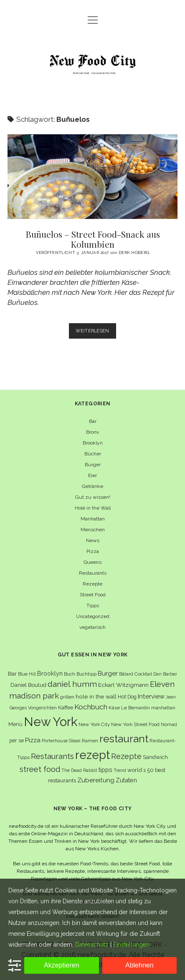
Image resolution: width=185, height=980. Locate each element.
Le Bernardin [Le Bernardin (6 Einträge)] (136, 708)
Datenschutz (92, 945)
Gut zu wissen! (93, 497)
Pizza (93, 551)
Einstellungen (131, 945)
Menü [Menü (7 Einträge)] (15, 724)
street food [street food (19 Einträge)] (40, 769)
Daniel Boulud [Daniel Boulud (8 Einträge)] (28, 685)
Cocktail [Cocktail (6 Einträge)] (143, 674)
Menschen (93, 530)
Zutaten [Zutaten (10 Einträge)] (126, 780)
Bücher (93, 454)
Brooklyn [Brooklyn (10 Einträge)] (50, 673)
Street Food (93, 595)
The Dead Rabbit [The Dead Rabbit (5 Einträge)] (79, 770)
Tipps (93, 606)
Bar (93, 421)
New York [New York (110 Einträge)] (51, 722)
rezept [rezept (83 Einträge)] (92, 755)
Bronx (92, 432)
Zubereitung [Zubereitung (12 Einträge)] (96, 780)
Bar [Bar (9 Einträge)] (12, 673)
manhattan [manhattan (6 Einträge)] (163, 708)
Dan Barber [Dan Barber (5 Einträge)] (165, 674)
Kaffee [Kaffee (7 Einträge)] (66, 707)
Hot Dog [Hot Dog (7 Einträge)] (127, 697)
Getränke (92, 486)
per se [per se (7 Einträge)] (16, 740)
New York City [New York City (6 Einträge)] (94, 724)
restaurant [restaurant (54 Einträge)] (124, 739)
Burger (93, 465)
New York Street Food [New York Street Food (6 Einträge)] (135, 724)
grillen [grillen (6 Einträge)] (67, 697)
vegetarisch (92, 627)
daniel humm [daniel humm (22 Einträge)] (72, 684)
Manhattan (93, 519)
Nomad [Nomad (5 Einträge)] (169, 724)
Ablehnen (139, 965)
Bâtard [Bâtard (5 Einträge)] (126, 674)
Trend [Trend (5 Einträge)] (120, 770)
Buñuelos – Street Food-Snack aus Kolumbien (92, 177)
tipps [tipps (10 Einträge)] (105, 770)
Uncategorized (93, 616)
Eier (92, 475)
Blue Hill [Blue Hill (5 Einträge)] (27, 674)
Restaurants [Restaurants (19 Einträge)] (52, 756)
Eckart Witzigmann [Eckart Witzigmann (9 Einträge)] (123, 685)
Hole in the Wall (93, 508)
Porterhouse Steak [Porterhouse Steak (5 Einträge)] (61, 741)
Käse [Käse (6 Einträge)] (114, 708)
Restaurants (93, 573)
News (93, 540)
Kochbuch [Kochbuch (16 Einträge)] (91, 707)
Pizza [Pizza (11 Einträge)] (33, 740)
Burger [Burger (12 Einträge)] (108, 673)
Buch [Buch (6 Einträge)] (70, 674)
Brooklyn (93, 443)
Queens (92, 562)
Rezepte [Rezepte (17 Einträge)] (126, 756)
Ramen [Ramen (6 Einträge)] (90, 741)
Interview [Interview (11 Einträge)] (151, 696)
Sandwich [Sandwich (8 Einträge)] (155, 757)
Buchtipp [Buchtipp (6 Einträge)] (86, 674)
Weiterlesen (96, 333)
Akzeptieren (62, 965)
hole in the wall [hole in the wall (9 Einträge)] (96, 696)
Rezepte (92, 584)
